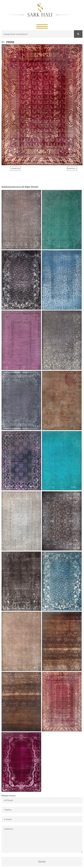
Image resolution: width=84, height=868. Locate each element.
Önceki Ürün (15, 168)
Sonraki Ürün (72, 168)
